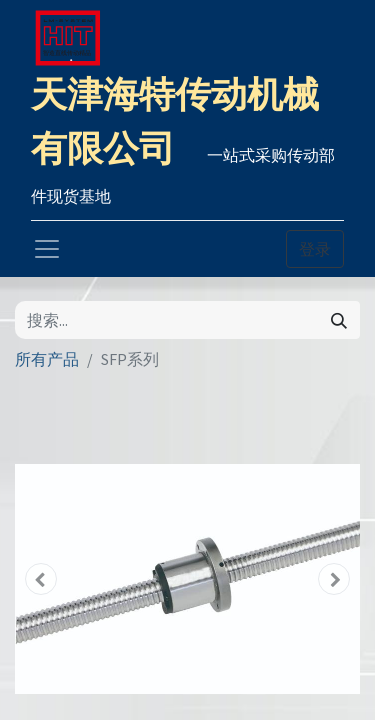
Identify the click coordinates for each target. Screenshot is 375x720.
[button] (41, 579)
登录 (315, 249)
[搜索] (339, 320)
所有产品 (47, 359)
